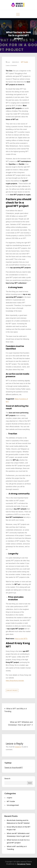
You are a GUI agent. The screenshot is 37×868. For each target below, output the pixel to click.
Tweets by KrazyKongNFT (14, 768)
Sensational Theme (24, 864)
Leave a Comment (11, 65)
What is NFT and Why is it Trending (16, 710)
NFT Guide (25, 62)
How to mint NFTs (21, 639)
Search (7, 779)
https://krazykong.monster (15, 681)
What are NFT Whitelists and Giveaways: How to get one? (20, 723)
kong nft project (12, 690)
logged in (18, 747)
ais (9, 62)
